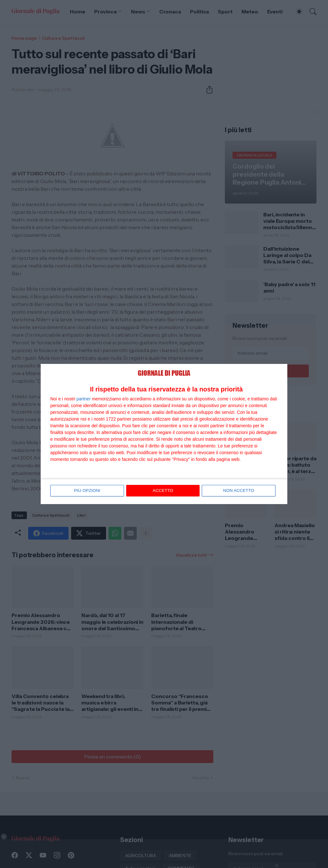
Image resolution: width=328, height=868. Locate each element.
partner (84, 399)
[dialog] (164, 434)
